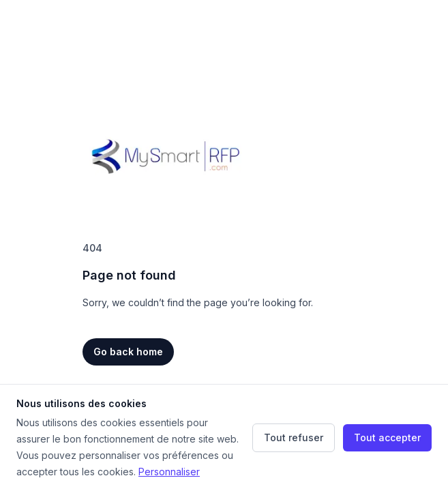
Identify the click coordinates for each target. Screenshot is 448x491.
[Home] (165, 155)
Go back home (128, 352)
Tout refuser (294, 437)
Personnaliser (169, 472)
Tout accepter (387, 437)
